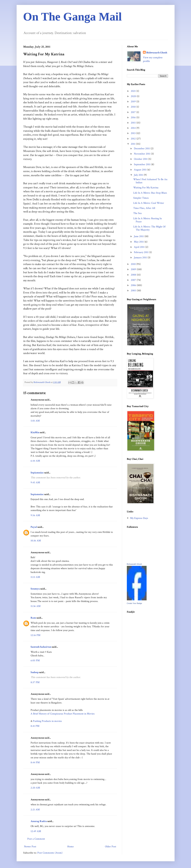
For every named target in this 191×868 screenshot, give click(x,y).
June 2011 (139, 236)
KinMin (35, 432)
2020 (134, 96)
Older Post (111, 847)
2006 (134, 285)
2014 (134, 128)
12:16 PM (35, 635)
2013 (134, 133)
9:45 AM (35, 483)
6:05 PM (35, 661)
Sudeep (35, 672)
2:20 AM (35, 788)
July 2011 (139, 175)
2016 (134, 117)
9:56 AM (35, 515)
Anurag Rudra (39, 821)
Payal (34, 527)
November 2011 (142, 154)
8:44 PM (35, 762)
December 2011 (142, 149)
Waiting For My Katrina (146, 188)
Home (70, 847)
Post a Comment (36, 839)
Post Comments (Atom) (50, 853)
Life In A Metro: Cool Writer (149, 203)
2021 (134, 91)
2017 (134, 112)
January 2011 (141, 258)
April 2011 (140, 247)
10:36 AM (36, 541)
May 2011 (139, 242)
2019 (134, 102)
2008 (134, 275)
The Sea (137, 213)
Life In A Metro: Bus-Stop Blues (150, 193)
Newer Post (30, 847)
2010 (134, 264)
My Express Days (139, 518)
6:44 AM (35, 461)
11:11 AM (35, 577)
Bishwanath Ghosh (157, 53)
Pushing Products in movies (47, 721)
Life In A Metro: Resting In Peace (147, 220)
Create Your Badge (134, 603)
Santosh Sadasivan (41, 647)
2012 (134, 139)
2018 (134, 107)
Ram (33, 618)
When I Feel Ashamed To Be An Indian (150, 181)
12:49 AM (36, 831)
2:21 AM (35, 810)
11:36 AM (36, 606)
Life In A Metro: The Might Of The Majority (149, 228)
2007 (134, 280)
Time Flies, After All (144, 208)
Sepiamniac (37, 473)
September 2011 (143, 164)
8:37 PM (35, 682)
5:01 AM (35, 421)
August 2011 (141, 170)
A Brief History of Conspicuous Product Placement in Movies (63, 714)
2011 (133, 144)
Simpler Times (141, 198)
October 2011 (141, 159)
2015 (134, 123)
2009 (134, 269)
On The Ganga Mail (73, 17)
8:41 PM (35, 726)
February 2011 (142, 252)
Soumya (35, 589)
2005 (134, 291)
